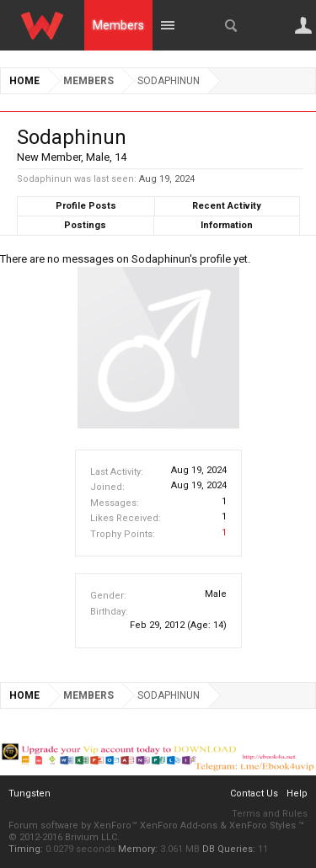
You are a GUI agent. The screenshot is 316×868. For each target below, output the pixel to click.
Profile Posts (86, 206)
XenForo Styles (262, 825)
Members (118, 25)
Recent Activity (227, 206)
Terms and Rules (270, 814)
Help (297, 793)
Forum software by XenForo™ (74, 825)
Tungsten (29, 793)
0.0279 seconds (80, 849)
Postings (85, 225)
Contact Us (254, 793)
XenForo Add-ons (179, 825)
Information (227, 225)
